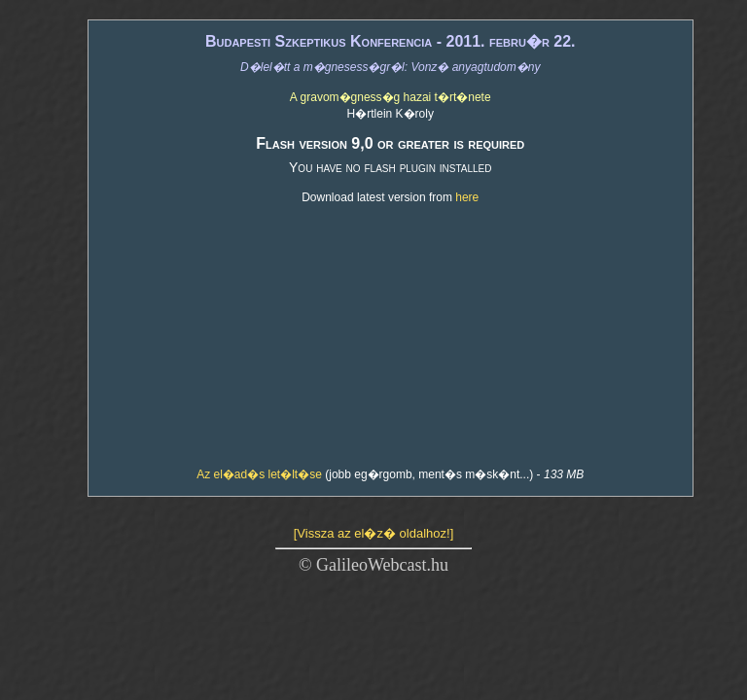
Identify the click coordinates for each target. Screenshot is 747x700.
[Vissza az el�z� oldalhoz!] (374, 533)
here (467, 197)
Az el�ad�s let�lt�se (259, 474)
